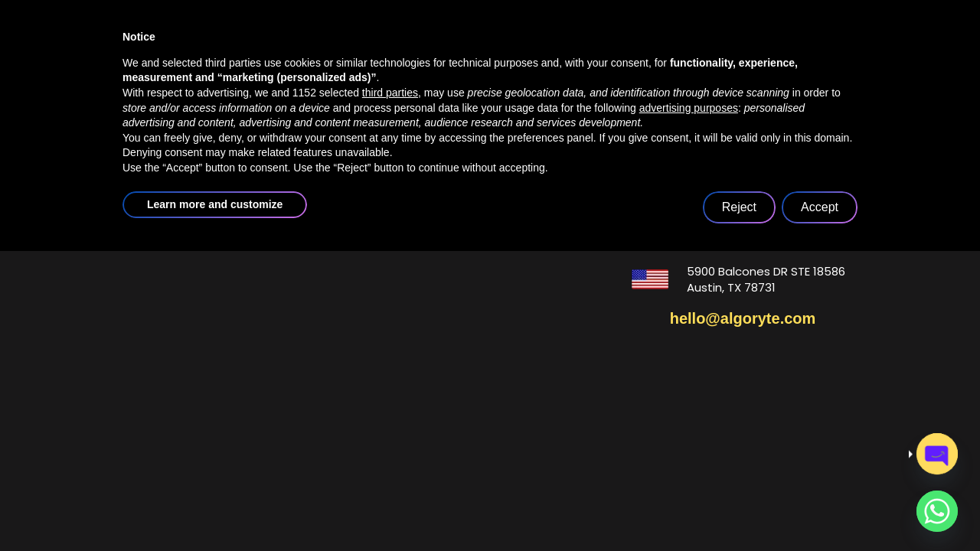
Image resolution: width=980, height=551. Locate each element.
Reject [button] (739, 507)
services (464, 44)
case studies (584, 44)
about (358, 44)
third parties (390, 393)
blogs (688, 44)
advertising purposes (689, 408)
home (268, 44)
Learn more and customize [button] (215, 504)
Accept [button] (820, 507)
